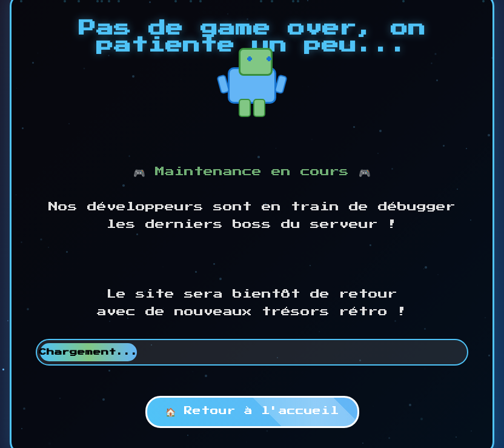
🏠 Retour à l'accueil (252, 411)
